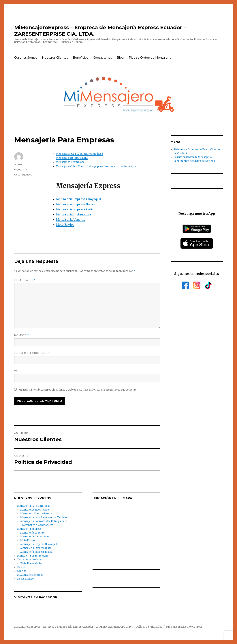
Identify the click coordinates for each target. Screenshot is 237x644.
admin (18, 164)
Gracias (22, 571)
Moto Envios (65, 225)
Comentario (25, 280)
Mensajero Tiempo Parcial (72, 158)
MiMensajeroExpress (30, 575)
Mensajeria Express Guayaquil (78, 199)
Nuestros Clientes (55, 58)
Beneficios (80, 58)
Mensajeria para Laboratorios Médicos (79, 154)
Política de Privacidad (149, 627)
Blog (120, 58)
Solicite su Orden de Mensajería (193, 157)
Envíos (21, 567)
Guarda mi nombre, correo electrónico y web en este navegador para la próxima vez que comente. (78, 390)
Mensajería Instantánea (73, 214)
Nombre (22, 335)
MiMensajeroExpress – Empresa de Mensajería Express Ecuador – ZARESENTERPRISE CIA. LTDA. (74, 627)
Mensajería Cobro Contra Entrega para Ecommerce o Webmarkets (96, 166)
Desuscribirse (25, 579)
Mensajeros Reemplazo (70, 162)
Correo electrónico (32, 353)
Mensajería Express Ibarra (76, 204)
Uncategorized (23, 175)
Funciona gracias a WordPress (184, 627)
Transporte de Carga (30, 560)
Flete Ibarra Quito (31, 563)
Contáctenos (102, 58)
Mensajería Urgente (71, 219)
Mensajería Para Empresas (34, 506)
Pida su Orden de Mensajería (150, 58)
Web (17, 371)
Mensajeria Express (29, 529)
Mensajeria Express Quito (75, 209)
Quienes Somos (26, 58)
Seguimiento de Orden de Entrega (194, 161)
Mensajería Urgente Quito (33, 556)
